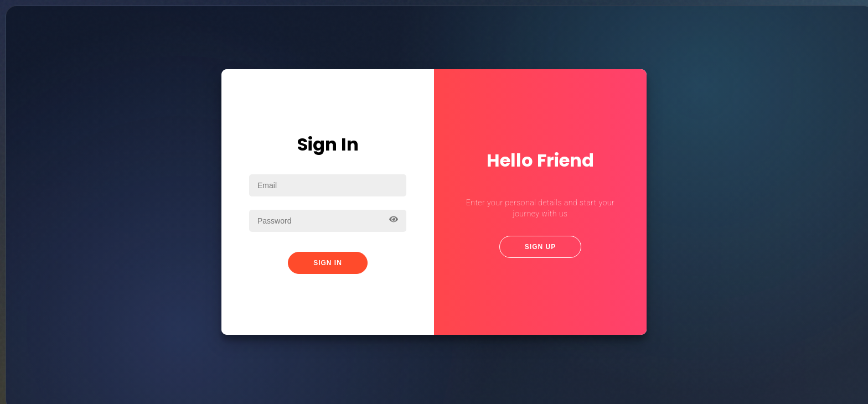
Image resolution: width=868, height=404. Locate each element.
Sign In (328, 263)
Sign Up (540, 247)
